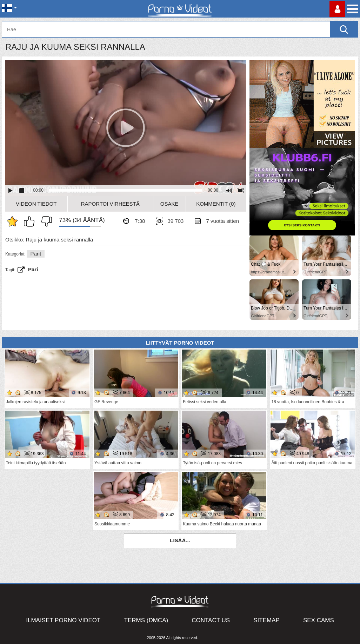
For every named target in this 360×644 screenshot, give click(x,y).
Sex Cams (319, 620)
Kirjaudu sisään (337, 9)
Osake (169, 204)
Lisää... (180, 540)
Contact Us (211, 620)
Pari (33, 269)
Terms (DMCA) (146, 620)
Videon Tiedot (36, 204)
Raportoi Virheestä (110, 204)
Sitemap (266, 620)
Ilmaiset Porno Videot (63, 620)
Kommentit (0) (216, 204)
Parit (36, 254)
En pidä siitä (45, 221)
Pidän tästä (31, 221)
